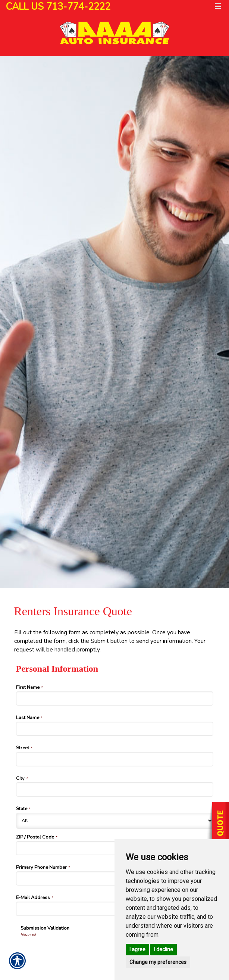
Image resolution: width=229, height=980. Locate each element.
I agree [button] (137, 949)
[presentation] (77, 952)
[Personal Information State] (115, 821)
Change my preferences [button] (158, 962)
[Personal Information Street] (115, 759)
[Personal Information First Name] (115, 699)
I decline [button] (164, 949)
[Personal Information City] (115, 789)
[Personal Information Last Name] (115, 729)
